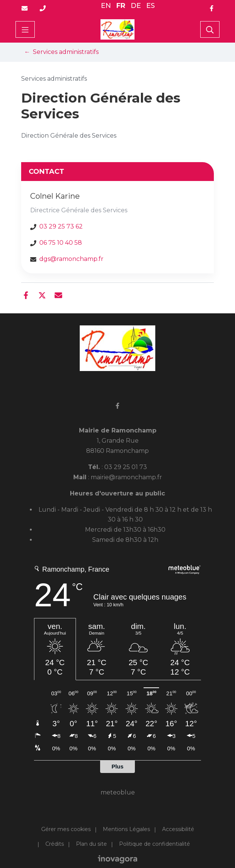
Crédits (55, 844)
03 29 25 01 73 (126, 467)
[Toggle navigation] (25, 29)
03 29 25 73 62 (61, 226)
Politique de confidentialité (155, 844)
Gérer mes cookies (66, 829)
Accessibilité (178, 829)
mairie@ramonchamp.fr (126, 477)
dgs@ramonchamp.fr (71, 259)
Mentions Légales (126, 829)
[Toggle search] (210, 29)
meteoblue (118, 792)
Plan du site (91, 844)
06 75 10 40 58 (61, 243)
